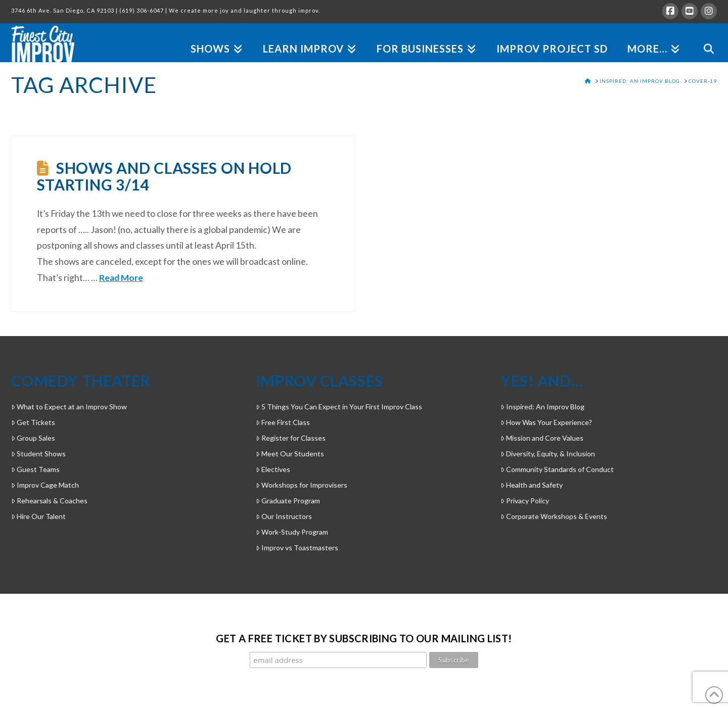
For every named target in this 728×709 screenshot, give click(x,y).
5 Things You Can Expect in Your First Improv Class (339, 407)
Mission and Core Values (542, 438)
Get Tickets (33, 422)
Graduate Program (288, 501)
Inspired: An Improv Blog (542, 407)
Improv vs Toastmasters (297, 548)
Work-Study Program (292, 532)
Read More (121, 278)
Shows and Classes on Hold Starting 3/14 (164, 176)
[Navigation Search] (703, 37)
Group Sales (33, 438)
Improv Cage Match (45, 485)
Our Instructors (284, 516)
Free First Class (283, 422)
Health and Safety (532, 485)
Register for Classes (291, 438)
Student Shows (38, 454)
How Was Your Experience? (546, 422)
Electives (273, 469)
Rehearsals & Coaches (49, 501)
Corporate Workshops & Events (554, 516)
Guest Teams (35, 469)
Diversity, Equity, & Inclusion (548, 454)
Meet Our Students (290, 454)
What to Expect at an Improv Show (69, 407)
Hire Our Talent (38, 516)
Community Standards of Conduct (557, 469)
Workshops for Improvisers (302, 485)
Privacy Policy (525, 501)
